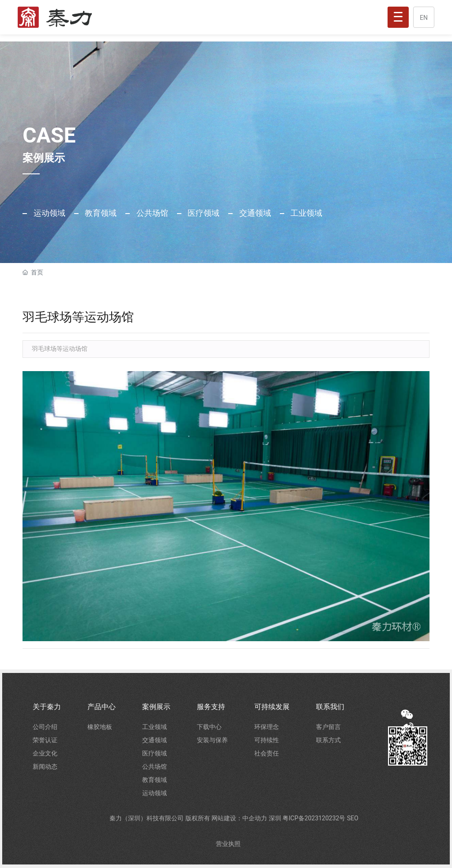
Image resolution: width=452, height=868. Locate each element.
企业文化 (45, 753)
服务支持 (211, 707)
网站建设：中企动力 (240, 818)
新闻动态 (45, 767)
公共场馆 (151, 213)
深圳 (276, 818)
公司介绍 (45, 727)
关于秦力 (47, 707)
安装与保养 (212, 740)
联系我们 (330, 707)
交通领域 (254, 213)
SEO (353, 818)
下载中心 (209, 727)
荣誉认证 (45, 740)
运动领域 (48, 213)
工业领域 (305, 213)
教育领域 (100, 213)
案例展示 (156, 707)
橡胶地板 (100, 727)
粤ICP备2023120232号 (315, 818)
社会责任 (267, 753)
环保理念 (267, 727)
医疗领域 (203, 213)
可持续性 (267, 740)
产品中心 (102, 707)
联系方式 (328, 740)
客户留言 (328, 727)
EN (424, 18)
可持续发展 (272, 707)
